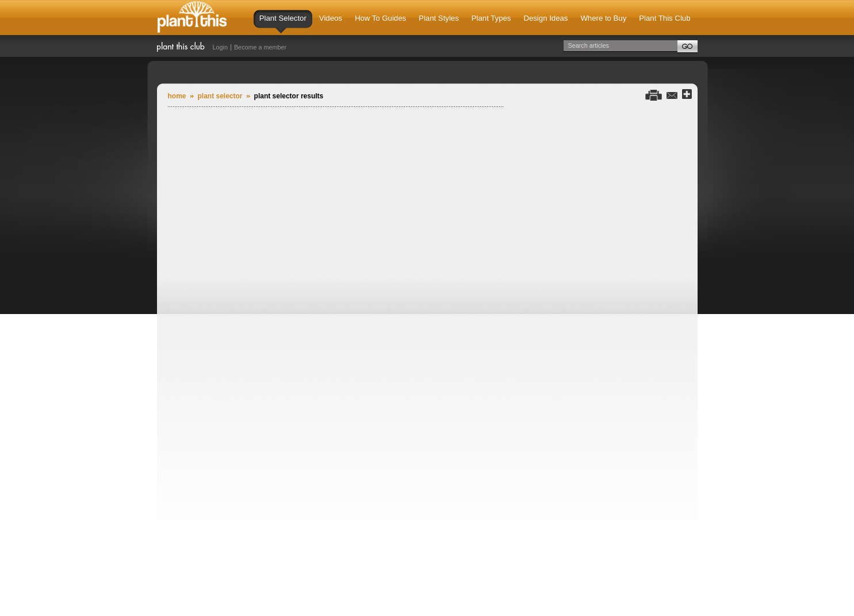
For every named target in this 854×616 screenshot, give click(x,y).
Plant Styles (439, 18)
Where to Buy (603, 18)
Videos (331, 18)
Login (220, 47)
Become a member (260, 47)
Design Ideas (545, 18)
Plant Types (491, 18)
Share (687, 95)
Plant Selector (283, 24)
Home (177, 96)
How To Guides (380, 18)
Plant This (192, 18)
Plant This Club (665, 18)
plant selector (220, 96)
